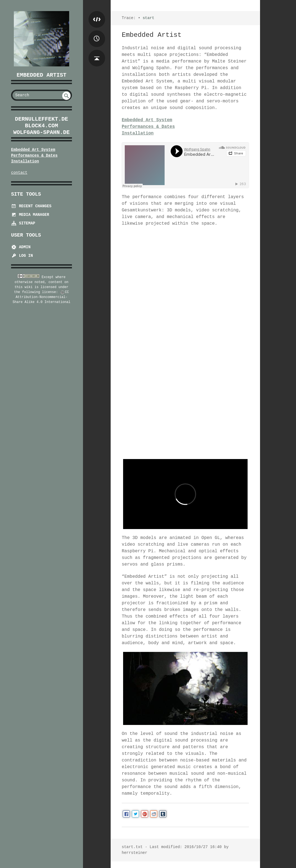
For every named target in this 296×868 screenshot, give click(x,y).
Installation (25, 161)
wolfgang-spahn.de (41, 132)
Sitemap (23, 223)
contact (19, 173)
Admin (21, 247)
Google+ (145, 814)
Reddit (154, 814)
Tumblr (163, 814)
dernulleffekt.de (41, 119)
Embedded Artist (41, 75)
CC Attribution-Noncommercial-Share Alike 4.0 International (42, 297)
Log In (22, 256)
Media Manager (30, 215)
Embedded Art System (33, 150)
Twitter (135, 814)
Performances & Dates (34, 156)
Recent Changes (31, 206)
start (149, 18)
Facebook (126, 814)
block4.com (41, 126)
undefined (66, 96)
